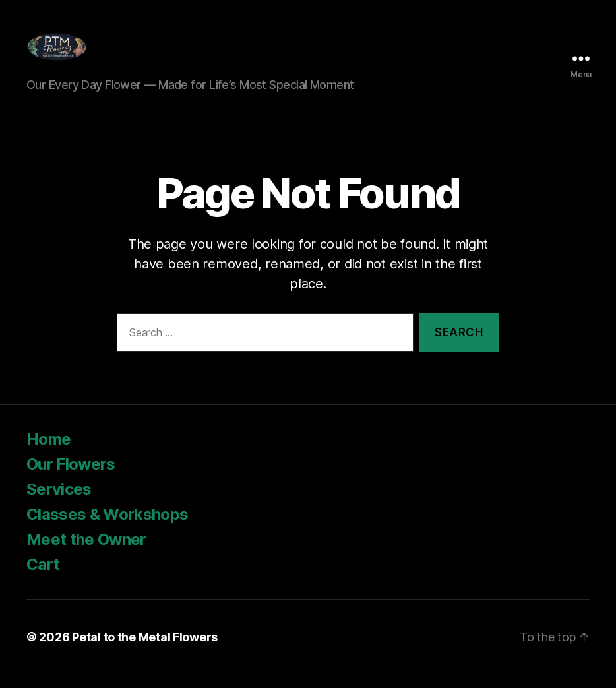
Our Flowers (71, 478)
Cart (43, 578)
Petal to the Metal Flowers (145, 651)
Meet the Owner (88, 553)
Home (48, 453)
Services (59, 503)
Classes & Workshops (107, 528)
